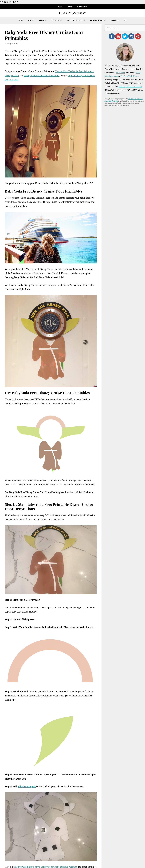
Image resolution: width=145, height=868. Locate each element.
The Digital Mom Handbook (130, 87)
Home (21, 21)
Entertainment (99, 21)
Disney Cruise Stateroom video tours (42, 75)
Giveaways (115, 21)
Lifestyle (58, 21)
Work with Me (82, 7)
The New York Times (129, 76)
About (60, 7)
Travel (31, 21)
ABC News (120, 73)
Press (70, 7)
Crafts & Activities (77, 21)
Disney (44, 21)
